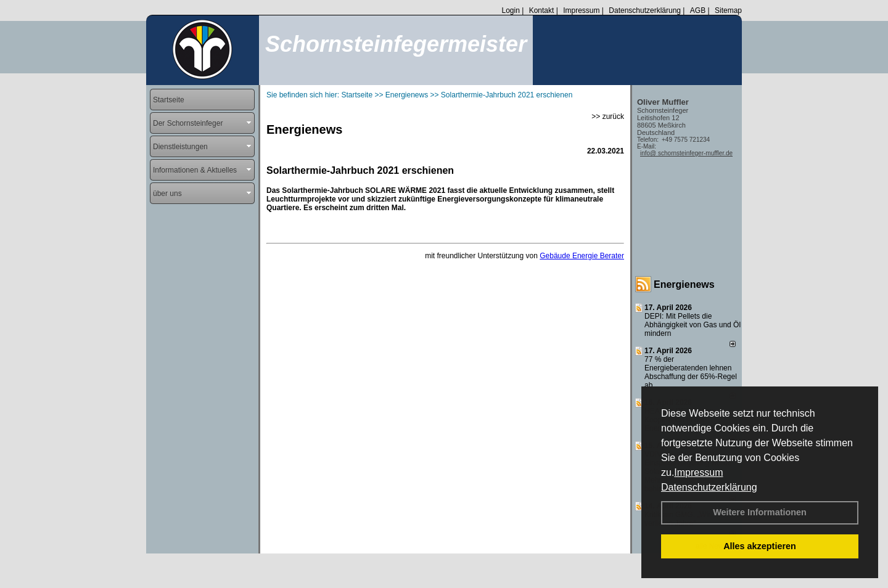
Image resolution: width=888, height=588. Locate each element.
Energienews (684, 284)
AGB (698, 10)
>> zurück (608, 116)
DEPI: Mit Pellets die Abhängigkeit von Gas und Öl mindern (693, 325)
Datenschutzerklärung (709, 487)
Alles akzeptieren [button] (760, 546)
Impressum (698, 472)
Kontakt (542, 10)
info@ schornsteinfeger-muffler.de (686, 153)
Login (510, 10)
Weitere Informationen (760, 512)
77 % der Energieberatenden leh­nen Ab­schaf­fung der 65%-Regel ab (691, 372)
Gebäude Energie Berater (582, 256)
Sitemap (728, 10)
